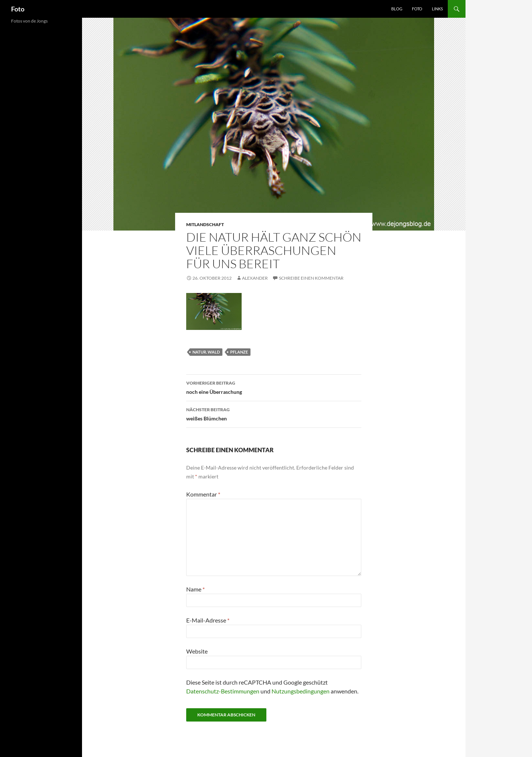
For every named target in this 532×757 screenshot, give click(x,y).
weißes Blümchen (274, 413)
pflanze (239, 352)
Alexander (255, 278)
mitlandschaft (205, 224)
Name (195, 589)
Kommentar (203, 494)
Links (437, 9)
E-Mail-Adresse (208, 620)
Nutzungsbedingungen (301, 691)
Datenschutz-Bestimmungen (223, 691)
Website (197, 651)
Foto (18, 9)
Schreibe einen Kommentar (311, 278)
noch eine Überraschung (274, 387)
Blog (397, 9)
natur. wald (206, 352)
